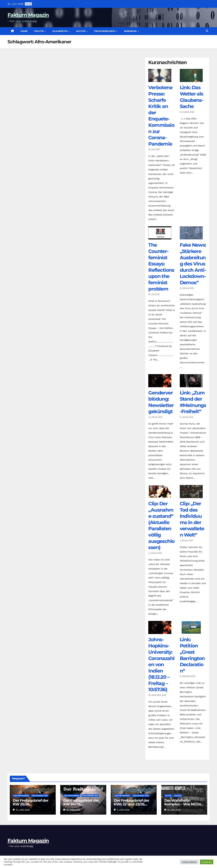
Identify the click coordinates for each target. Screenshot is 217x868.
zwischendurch (105, 31)
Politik (39, 31)
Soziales (178, 796)
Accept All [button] (207, 862)
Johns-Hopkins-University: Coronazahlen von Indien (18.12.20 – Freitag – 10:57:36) (161, 665)
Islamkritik (60, 31)
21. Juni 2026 (23, 810)
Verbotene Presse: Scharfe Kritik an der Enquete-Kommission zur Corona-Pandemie (161, 116)
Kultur (81, 31)
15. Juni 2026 (73, 810)
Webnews (131, 31)
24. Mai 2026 (174, 810)
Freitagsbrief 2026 (40, 796)
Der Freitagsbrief (21, 796)
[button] (207, 31)
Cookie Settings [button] (189, 862)
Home (24, 31)
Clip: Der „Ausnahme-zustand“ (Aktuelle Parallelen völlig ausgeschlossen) (161, 525)
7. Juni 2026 (123, 810)
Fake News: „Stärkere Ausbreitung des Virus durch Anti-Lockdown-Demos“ (193, 264)
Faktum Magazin (28, 15)
